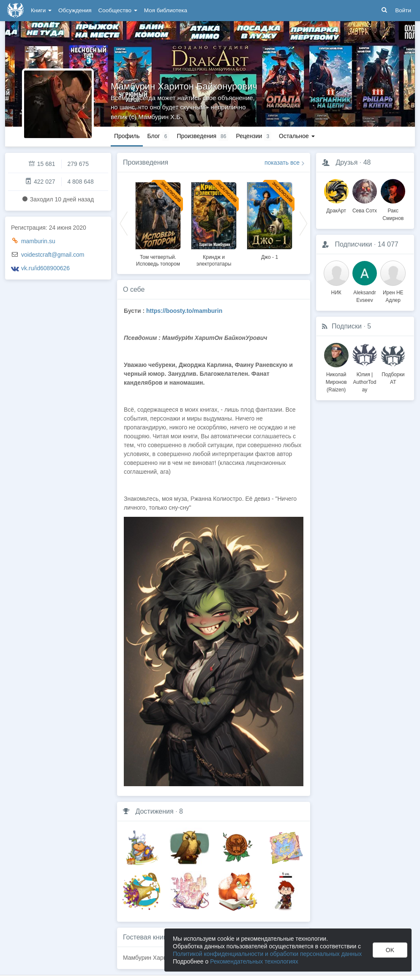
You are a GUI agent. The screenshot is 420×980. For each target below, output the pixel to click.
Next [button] (303, 223)
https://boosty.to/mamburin (184, 311)
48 (367, 162)
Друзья (346, 162)
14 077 (388, 244)
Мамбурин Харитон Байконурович (184, 86)
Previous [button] (124, 223)
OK (390, 950)
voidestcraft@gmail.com (53, 255)
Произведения (146, 162)
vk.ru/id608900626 (45, 268)
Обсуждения (75, 10)
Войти (403, 10)
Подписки (347, 326)
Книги (41, 10)
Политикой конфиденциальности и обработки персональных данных (267, 954)
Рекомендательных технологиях (254, 961)
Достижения (154, 811)
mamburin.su (38, 241)
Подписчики (353, 244)
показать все (282, 163)
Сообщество (118, 10)
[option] (158, 223)
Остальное (297, 136)
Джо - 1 (270, 257)
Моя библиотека (166, 10)
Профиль (127, 136)
